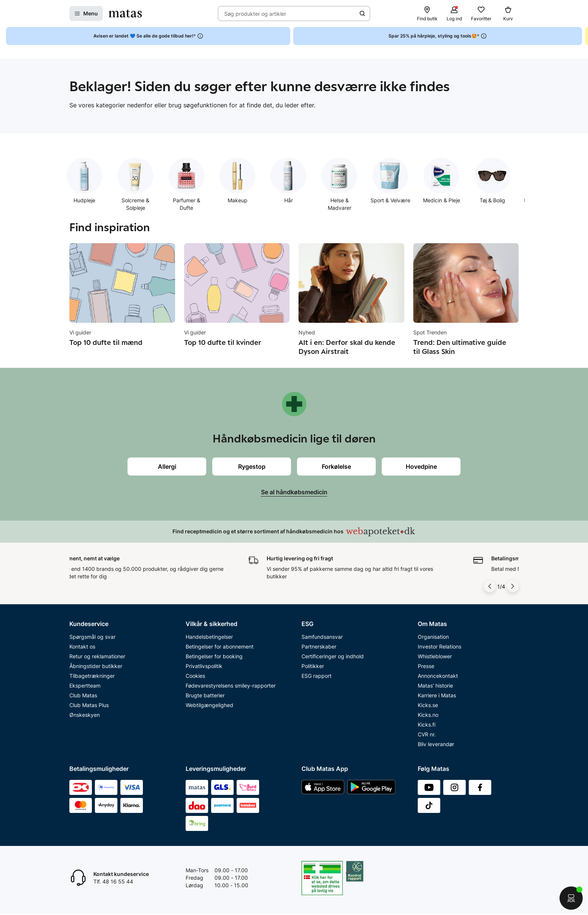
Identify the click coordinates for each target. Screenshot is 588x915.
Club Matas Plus (89, 705)
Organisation (433, 637)
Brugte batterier (205, 695)
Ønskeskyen (85, 715)
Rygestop (252, 467)
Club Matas (83, 695)
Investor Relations (439, 646)
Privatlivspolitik (204, 666)
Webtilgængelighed (209, 705)
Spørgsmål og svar (92, 637)
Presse (426, 666)
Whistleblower (435, 656)
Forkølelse (336, 467)
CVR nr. (427, 734)
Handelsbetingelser (209, 637)
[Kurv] (508, 14)
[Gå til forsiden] (125, 14)
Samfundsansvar (322, 637)
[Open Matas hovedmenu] (86, 14)
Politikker (313, 666)
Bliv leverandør (436, 744)
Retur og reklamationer (97, 656)
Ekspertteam (85, 685)
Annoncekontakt (438, 676)
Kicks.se (428, 705)
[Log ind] (454, 14)
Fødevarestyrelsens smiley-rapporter (231, 685)
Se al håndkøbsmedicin (294, 492)
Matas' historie (435, 685)
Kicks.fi (427, 725)
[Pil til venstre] (490, 586)
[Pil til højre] (513, 586)
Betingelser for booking (214, 656)
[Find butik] (427, 14)
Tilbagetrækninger (92, 676)
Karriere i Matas (437, 695)
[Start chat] (571, 898)
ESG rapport (316, 676)
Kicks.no (428, 715)
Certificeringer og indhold (333, 656)
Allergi (167, 467)
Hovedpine (421, 467)
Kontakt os (82, 646)
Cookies (195, 676)
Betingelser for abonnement (220, 646)
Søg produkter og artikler (255, 14)
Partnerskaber (319, 646)
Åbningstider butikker (96, 666)
